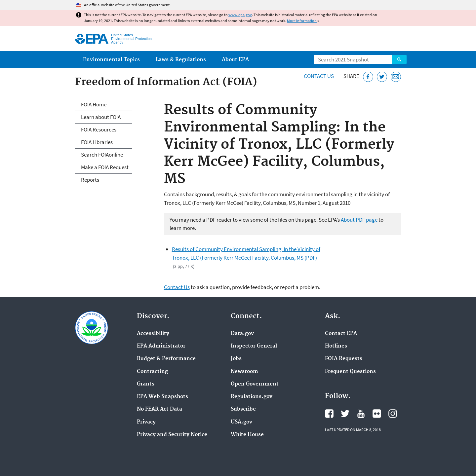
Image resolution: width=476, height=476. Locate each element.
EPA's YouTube (361, 414)
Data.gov (242, 334)
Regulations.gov (252, 397)
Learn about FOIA (101, 117)
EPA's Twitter (345, 414)
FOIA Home (94, 104)
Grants (146, 384)
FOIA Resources (99, 129)
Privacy (146, 422)
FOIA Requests (344, 359)
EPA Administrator (161, 346)
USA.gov (241, 422)
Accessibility (153, 334)
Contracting (152, 372)
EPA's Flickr (377, 414)
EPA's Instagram (393, 414)
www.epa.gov (240, 15)
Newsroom (244, 372)
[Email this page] (396, 77)
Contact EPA (341, 334)
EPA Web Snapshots (162, 397)
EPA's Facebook (329, 414)
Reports (90, 180)
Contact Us (319, 76)
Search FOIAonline (102, 155)
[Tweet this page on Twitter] (382, 77)
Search (399, 59)
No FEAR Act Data (159, 409)
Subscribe (243, 409)
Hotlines (336, 346)
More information (302, 21)
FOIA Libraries (97, 142)
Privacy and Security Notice (172, 435)
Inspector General (254, 346)
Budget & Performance (166, 359)
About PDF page (359, 220)
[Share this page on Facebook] (368, 77)
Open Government (255, 384)
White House (247, 435)
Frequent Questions (350, 372)
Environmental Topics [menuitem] (111, 60)
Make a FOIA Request (105, 167)
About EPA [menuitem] (235, 60)
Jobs (236, 359)
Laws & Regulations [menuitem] (181, 60)
